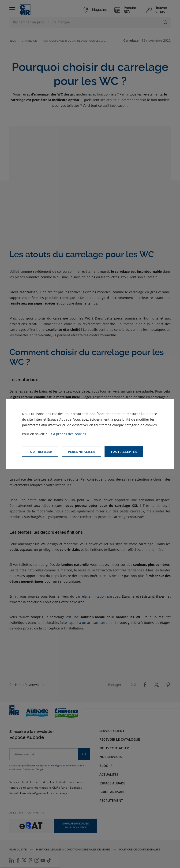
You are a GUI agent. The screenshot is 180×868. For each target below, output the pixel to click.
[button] (124, 452)
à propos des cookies (70, 434)
